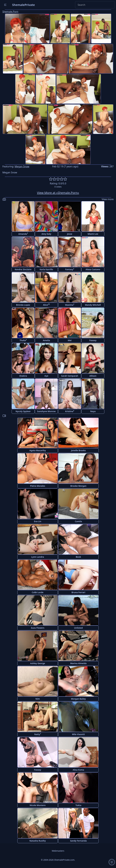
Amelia (46, 340)
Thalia (23, 340)
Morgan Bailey (78, 699)
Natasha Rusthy (38, 841)
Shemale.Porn (10, 12)
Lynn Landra (38, 557)
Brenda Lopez (23, 305)
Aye (46, 376)
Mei (70, 340)
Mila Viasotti (78, 734)
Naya (93, 411)
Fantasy (70, 269)
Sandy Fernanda (78, 841)
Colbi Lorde (38, 592)
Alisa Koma (78, 770)
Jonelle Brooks (78, 450)
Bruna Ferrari (78, 592)
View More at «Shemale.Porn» (58, 193)
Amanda (23, 234)
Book (78, 557)
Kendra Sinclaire (23, 269)
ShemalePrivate (23, 5)
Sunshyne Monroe (46, 411)
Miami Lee (93, 234)
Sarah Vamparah (70, 376)
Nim (38, 699)
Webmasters (58, 851)
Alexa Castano (93, 269)
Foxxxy (93, 340)
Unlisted (78, 628)
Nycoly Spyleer (23, 411)
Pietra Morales (38, 486)
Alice (46, 305)
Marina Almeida (78, 663)
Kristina (70, 411)
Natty (38, 734)
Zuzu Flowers (38, 628)
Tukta (78, 805)
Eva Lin (38, 521)
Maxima (70, 305)
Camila (78, 521)
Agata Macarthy (38, 450)
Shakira (23, 376)
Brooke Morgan (78, 486)
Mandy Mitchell (93, 305)
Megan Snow (22, 166)
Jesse (70, 234)
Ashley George (38, 663)
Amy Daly (46, 234)
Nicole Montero (38, 805)
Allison (93, 376)
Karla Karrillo (46, 269)
